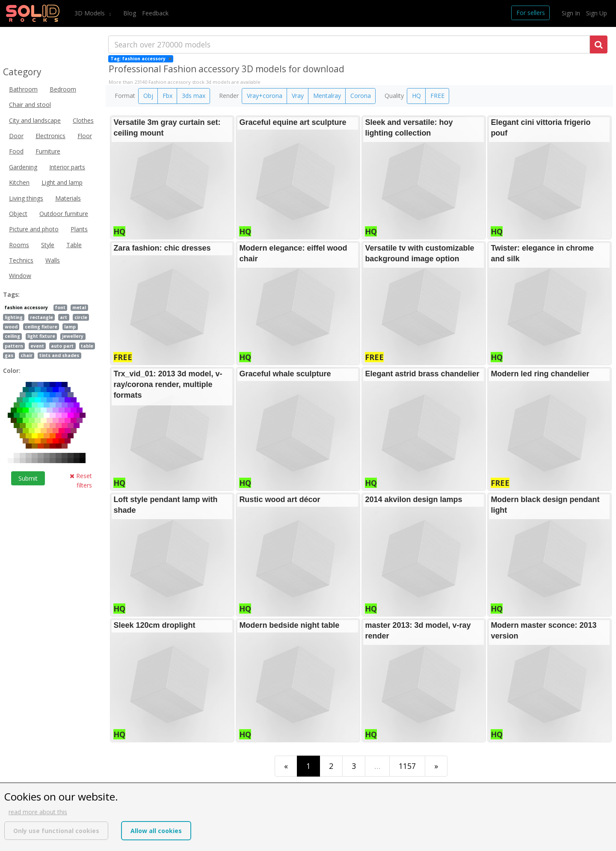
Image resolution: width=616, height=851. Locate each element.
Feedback (155, 13)
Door (16, 136)
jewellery (73, 336)
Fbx (167, 96)
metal (79, 307)
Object (18, 214)
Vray (298, 96)
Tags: (11, 294)
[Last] (436, 766)
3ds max (194, 96)
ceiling (12, 336)
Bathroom (23, 89)
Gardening (23, 167)
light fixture (41, 336)
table (87, 346)
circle (81, 317)
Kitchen (19, 182)
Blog (130, 13)
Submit (28, 478)
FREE (437, 96)
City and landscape (35, 120)
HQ (416, 96)
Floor (85, 136)
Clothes (83, 120)
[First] (286, 766)
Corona (361, 96)
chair (27, 355)
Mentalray (327, 96)
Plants (79, 229)
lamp (70, 327)
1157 (407, 766)
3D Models (90, 13)
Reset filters (81, 480)
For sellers (531, 13)
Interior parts (67, 167)
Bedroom (63, 89)
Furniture (48, 151)
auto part (62, 346)
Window (20, 276)
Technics (21, 260)
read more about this (38, 812)
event (37, 346)
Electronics (50, 136)
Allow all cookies (156, 831)
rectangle (41, 317)
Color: (12, 371)
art (64, 317)
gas (9, 355)
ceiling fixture (41, 327)
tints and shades (59, 355)
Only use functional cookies (56, 831)
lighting (14, 317)
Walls (53, 260)
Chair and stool (30, 105)
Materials (68, 198)
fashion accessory (26, 307)
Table (74, 245)
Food (16, 151)
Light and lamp (62, 182)
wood (11, 327)
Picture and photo (34, 229)
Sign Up (597, 13)
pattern (14, 346)
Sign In (571, 13)
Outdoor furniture (64, 214)
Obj (148, 96)
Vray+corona (265, 96)
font (60, 307)
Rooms (19, 245)
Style (48, 245)
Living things (26, 198)
